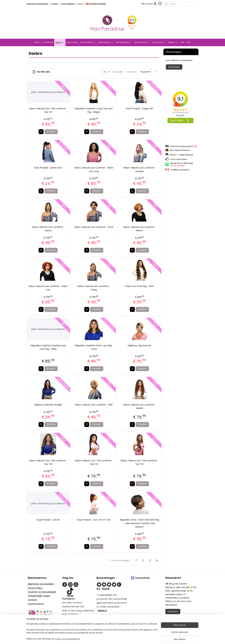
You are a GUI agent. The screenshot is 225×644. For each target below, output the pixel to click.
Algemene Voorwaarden (37, 4)
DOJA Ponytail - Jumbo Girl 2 (48, 168)
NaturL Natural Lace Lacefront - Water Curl (48, 288)
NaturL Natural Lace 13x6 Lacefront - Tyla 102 (139, 462)
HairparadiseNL (141, 578)
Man (183, 42)
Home (37, 42)
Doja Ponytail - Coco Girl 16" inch (94, 520)
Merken (60, 42)
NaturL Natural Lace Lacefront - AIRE (94, 405)
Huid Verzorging (124, 42)
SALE (189, 42)
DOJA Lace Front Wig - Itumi (139, 286)
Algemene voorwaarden (41, 584)
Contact (55, 4)
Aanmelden (173, 611)
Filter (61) (41, 72)
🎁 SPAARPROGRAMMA (96, 4)
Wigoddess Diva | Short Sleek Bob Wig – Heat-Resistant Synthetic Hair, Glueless (140, 523)
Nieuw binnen (72, 42)
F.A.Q (80, 4)
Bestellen (51, 132)
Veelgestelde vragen (39, 596)
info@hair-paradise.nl (77, 622)
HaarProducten (106, 42)
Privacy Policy (35, 588)
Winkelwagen (174, 67)
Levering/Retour (68, 4)
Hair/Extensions (142, 42)
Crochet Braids (88, 42)
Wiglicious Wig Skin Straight (48, 405)
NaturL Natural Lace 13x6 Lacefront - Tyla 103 (94, 462)
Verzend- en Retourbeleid (42, 592)
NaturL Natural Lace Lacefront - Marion (140, 229)
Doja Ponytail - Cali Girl (48, 520)
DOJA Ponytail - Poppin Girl (140, 108)
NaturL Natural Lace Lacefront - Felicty (94, 288)
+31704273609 (73, 626)
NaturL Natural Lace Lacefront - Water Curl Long (94, 169)
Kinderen (173, 42)
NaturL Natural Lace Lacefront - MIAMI (140, 406)
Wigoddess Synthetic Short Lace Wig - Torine (94, 347)
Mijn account (149, 4)
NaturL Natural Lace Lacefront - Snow (94, 227)
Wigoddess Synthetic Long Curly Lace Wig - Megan (94, 110)
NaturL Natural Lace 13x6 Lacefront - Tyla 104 (48, 462)
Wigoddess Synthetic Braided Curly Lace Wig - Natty (48, 347)
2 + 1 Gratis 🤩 (47, 42)
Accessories (159, 42)
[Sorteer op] (148, 72)
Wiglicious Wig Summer (139, 345)
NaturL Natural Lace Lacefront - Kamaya (140, 169)
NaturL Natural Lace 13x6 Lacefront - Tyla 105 (48, 110)
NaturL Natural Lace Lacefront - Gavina (48, 229)
